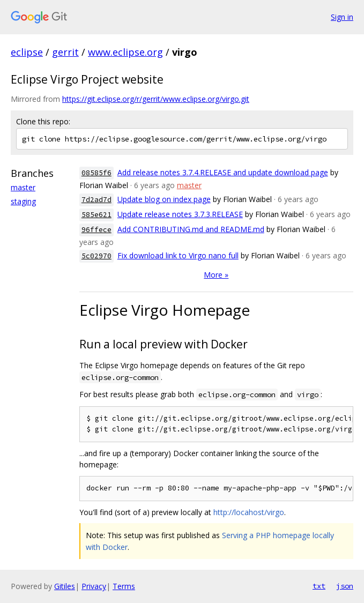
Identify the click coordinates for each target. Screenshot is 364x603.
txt (319, 586)
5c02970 (96, 256)
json (345, 586)
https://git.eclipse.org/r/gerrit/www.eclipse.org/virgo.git (156, 99)
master (23, 187)
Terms (124, 586)
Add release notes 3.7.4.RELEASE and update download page (223, 172)
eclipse (27, 52)
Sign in (342, 17)
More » (216, 275)
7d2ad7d (96, 200)
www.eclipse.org (125, 52)
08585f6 (96, 173)
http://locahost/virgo (249, 512)
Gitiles (65, 586)
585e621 (96, 215)
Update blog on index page (164, 199)
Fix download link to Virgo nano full (178, 255)
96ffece (96, 230)
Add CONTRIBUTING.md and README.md (191, 229)
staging (23, 201)
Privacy (94, 586)
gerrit (65, 52)
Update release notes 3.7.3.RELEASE (180, 214)
